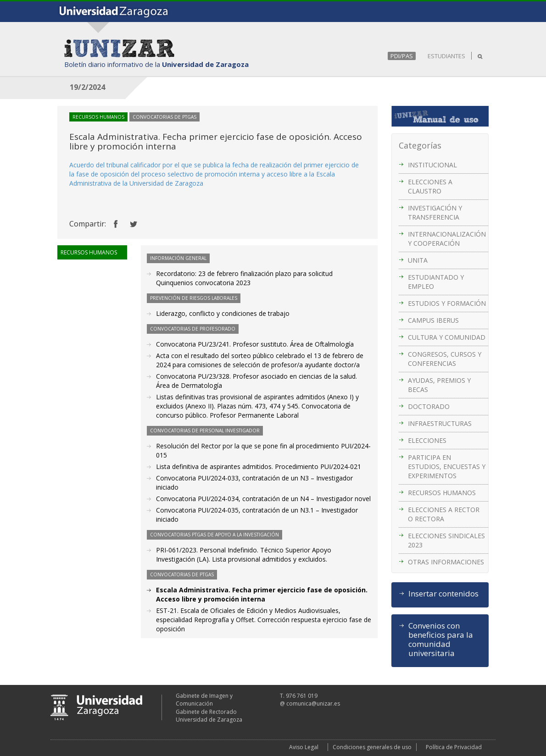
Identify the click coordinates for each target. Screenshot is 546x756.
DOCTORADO (429, 406)
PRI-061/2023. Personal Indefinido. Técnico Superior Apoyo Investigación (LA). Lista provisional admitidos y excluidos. (244, 555)
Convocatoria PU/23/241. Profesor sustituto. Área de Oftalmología (255, 344)
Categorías (420, 145)
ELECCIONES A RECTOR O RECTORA (444, 514)
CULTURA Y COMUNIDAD (447, 337)
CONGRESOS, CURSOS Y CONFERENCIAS (445, 359)
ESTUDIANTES (446, 56)
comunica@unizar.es (313, 704)
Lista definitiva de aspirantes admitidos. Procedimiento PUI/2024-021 (259, 466)
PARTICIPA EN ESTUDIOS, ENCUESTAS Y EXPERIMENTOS (447, 466)
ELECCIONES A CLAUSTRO (430, 186)
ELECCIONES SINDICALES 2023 (446, 540)
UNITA (418, 260)
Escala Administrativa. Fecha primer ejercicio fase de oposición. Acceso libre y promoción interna (262, 594)
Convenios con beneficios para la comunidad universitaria (441, 640)
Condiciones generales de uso (372, 747)
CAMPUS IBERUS (433, 320)
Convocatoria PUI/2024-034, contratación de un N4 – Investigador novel (263, 499)
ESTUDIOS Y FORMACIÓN (447, 303)
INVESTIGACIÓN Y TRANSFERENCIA (435, 212)
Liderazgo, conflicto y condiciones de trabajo (223, 313)
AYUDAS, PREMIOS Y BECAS (439, 385)
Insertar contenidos (443, 594)
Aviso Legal (304, 747)
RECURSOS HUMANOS (442, 493)
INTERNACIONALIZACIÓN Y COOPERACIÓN (447, 239)
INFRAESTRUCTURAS (440, 423)
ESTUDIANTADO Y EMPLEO (436, 282)
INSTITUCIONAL (432, 165)
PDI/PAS (402, 56)
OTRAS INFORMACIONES (446, 562)
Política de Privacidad (454, 747)
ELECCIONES (427, 440)
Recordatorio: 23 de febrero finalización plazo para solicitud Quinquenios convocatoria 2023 (244, 278)
